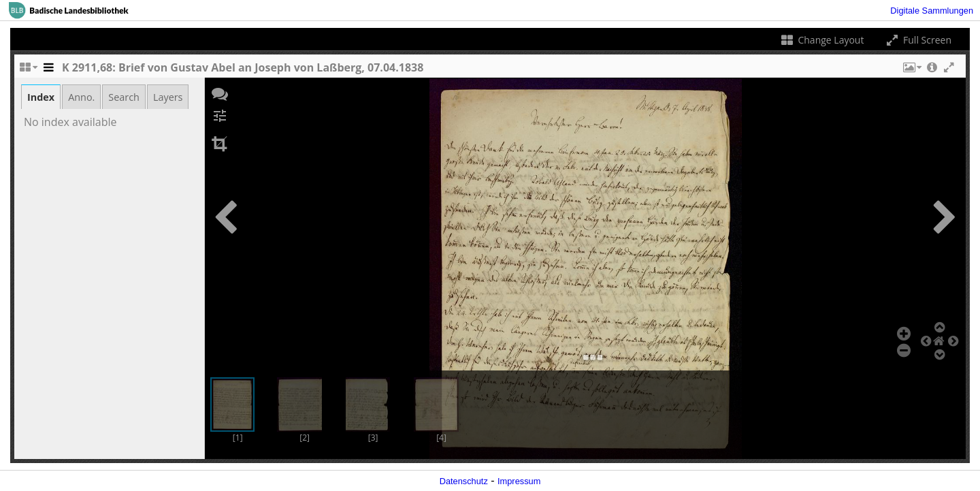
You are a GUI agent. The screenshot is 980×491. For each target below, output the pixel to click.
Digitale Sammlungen (932, 11)
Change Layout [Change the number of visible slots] (822, 40)
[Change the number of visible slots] (28, 71)
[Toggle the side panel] (48, 71)
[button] (911, 71)
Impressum (519, 481)
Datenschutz (464, 481)
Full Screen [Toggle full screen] (918, 40)
